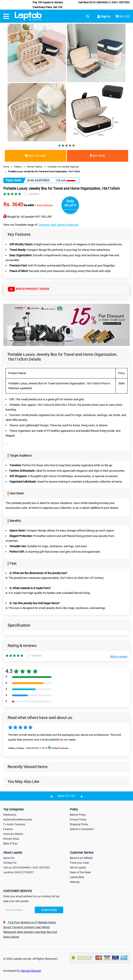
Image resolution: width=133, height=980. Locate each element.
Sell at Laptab (78, 868)
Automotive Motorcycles (18, 820)
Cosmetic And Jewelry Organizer (59, 225)
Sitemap (75, 882)
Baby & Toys (10, 844)
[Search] (33, 910)
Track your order (79, 863)
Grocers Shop (11, 839)
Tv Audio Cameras (14, 824)
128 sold (61, 181)
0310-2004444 (98, 2)
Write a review (119, 656)
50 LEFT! (70, 205)
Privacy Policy (78, 820)
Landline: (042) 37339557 (19, 872)
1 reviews (33, 194)
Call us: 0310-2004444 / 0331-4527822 (27, 868)
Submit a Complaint (82, 829)
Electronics (10, 815)
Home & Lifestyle (13, 834)
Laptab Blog (77, 877)
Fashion (8, 829)
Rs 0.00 (125, 16)
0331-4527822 (119, 2)
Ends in (32, 180)
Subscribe (49, 910)
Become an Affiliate (81, 858)
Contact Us (10, 863)
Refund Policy (78, 815)
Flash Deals (13, 180)
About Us (9, 858)
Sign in (104, 16)
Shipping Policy (79, 824)
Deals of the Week (80, 872)
